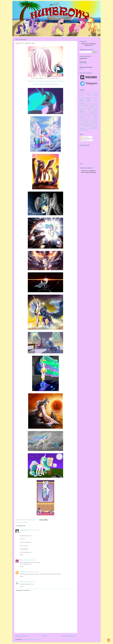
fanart (22, 522)
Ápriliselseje (90, 92)
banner (96, 92)
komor (88, 114)
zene (86, 130)
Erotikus (82, 98)
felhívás (95, 100)
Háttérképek (94, 106)
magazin (95, 115)
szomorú (82, 126)
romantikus (94, 122)
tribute (92, 126)
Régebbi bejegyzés (68, 636)
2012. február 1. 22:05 (32, 572)
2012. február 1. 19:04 (34, 530)
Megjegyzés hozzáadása (23, 590)
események (95, 98)
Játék (89, 110)
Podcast (84, 121)
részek (86, 122)
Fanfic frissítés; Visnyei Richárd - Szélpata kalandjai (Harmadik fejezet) (45, 81)
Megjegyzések (85, 140)
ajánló (81, 92)
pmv (81, 121)
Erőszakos (88, 98)
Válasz (22, 555)
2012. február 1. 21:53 (30, 560)
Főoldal (45, 636)
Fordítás (82, 104)
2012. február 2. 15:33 (29, 582)
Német (22, 560)
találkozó (87, 126)
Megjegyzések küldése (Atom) (31, 639)
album (85, 92)
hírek (91, 108)
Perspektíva (95, 119)
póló (88, 121)
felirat (81, 102)
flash (96, 102)
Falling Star (25, 520)
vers (89, 128)
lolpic (89, 116)
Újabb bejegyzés (22, 636)
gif (88, 104)
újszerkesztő (83, 128)
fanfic (89, 100)
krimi (81, 116)
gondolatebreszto (93, 104)
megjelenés (82, 117)
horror (96, 108)
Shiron (81, 60)
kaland (95, 110)
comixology (89, 94)
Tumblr (96, 126)
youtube (82, 130)
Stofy (81, 65)
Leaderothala (23, 530)
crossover (82, 96)
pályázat (88, 119)
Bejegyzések (85, 137)
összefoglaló (82, 119)
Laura (21, 582)
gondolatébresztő (84, 106)
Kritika (85, 116)
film (92, 102)
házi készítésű (84, 108)
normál (96, 117)
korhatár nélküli (94, 114)
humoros (82, 110)
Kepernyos (23, 572)
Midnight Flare (83, 63)
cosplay (96, 94)
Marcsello (82, 69)
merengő (89, 117)
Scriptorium (82, 124)
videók (95, 128)
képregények (93, 112)
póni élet (92, 121)
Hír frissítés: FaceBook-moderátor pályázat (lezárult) (46, 84)
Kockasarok (83, 114)
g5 (86, 104)
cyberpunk (89, 96)
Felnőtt (87, 102)
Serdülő (89, 124)
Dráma (95, 96)
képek (26, 522)
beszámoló (82, 94)
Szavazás (95, 124)
